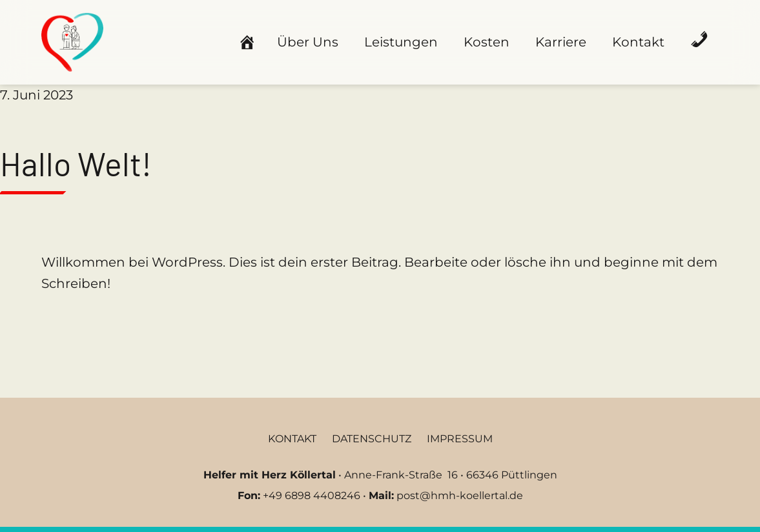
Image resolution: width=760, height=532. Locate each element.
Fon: (249, 496)
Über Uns (308, 42)
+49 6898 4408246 (312, 496)
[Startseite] (245, 39)
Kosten (487, 42)
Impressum (460, 439)
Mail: (381, 496)
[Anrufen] (699, 39)
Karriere (561, 42)
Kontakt (638, 42)
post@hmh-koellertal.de (460, 496)
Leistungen (401, 42)
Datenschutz (372, 439)
